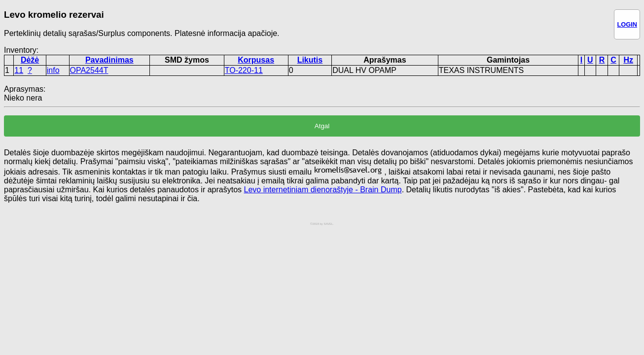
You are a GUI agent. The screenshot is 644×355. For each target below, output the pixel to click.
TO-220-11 (244, 70)
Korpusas (256, 60)
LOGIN (627, 24)
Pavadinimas (109, 60)
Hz (628, 60)
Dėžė (30, 60)
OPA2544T (89, 70)
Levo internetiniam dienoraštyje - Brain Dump (322, 190)
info (53, 70)
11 (19, 70)
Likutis (310, 60)
